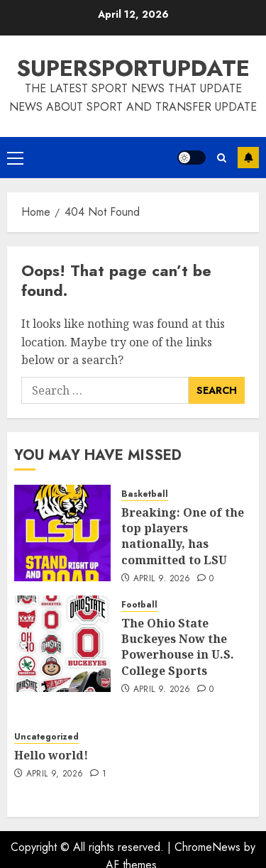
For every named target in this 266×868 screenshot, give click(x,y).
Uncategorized (46, 737)
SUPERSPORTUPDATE (133, 68)
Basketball (145, 494)
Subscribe (248, 158)
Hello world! (51, 755)
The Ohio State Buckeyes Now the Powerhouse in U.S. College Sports (178, 647)
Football (139, 605)
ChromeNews (207, 847)
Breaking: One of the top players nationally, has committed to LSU (183, 536)
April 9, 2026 (162, 579)
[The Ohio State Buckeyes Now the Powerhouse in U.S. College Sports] (62, 644)
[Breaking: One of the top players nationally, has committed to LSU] (62, 533)
